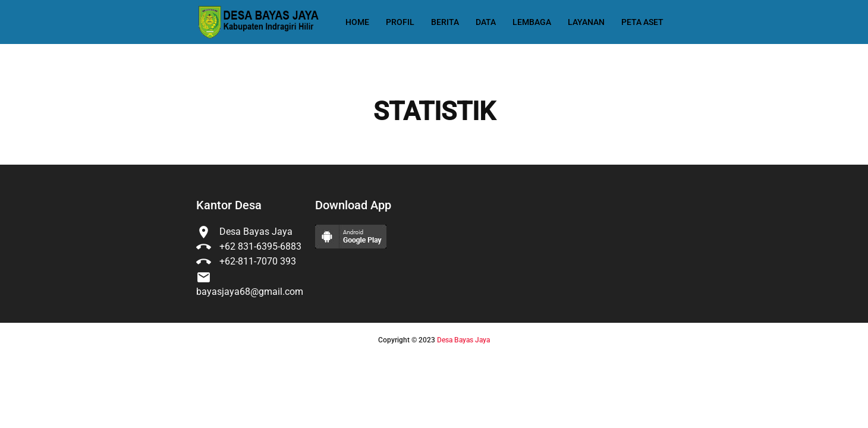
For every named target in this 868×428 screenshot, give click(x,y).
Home (357, 22)
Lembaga (532, 22)
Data (486, 22)
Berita (445, 22)
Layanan (586, 22)
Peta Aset (642, 22)
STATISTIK (434, 112)
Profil (400, 22)
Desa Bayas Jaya (463, 340)
